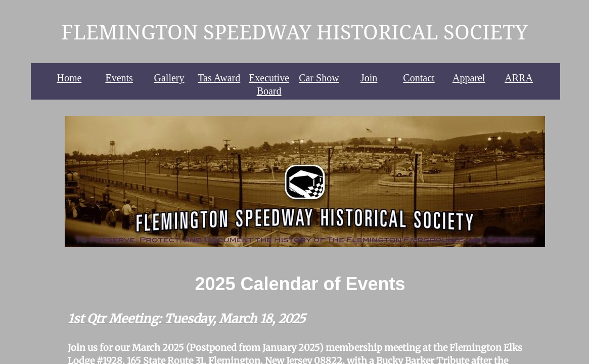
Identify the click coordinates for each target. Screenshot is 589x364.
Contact (419, 78)
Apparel (469, 78)
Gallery (169, 78)
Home (69, 78)
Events (119, 78)
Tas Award (219, 78)
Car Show (319, 78)
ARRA (519, 78)
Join (369, 78)
